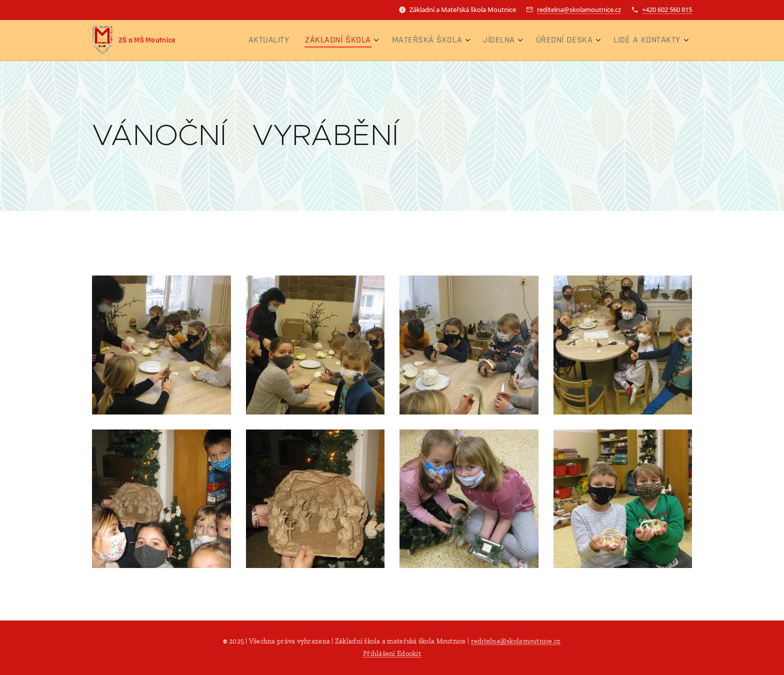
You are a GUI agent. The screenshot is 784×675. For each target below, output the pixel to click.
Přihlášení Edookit (392, 654)
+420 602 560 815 (667, 9)
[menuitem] (304, 40)
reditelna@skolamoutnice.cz (579, 9)
